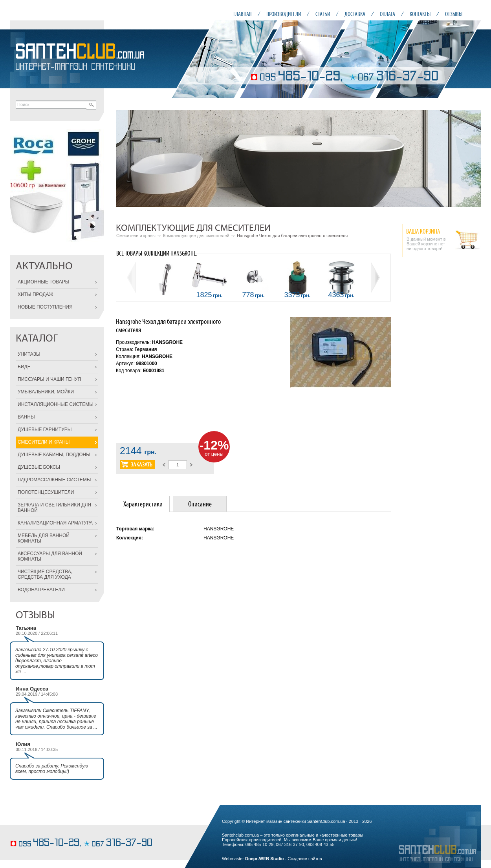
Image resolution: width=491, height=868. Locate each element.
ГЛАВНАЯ (243, 14)
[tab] (143, 504)
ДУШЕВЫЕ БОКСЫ (39, 467)
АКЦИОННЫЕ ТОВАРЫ (43, 282)
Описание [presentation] (200, 504)
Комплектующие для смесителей (196, 236)
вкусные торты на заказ (33, 831)
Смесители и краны (136, 236)
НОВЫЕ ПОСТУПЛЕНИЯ (45, 307)
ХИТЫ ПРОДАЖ (36, 294)
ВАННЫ (26, 417)
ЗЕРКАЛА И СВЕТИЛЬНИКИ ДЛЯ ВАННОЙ (54, 508)
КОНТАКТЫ (420, 14)
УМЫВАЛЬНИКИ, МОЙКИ (46, 392)
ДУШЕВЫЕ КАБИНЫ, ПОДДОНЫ (54, 455)
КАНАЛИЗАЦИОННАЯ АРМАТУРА (55, 523)
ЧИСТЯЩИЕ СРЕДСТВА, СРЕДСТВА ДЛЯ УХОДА (45, 574)
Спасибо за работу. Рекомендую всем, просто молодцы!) (52, 769)
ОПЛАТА (387, 14)
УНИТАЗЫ (29, 354)
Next (471, 159)
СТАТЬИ (323, 14)
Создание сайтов (305, 859)
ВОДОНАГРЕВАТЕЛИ (41, 590)
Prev (126, 159)
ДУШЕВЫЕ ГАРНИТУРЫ (45, 429)
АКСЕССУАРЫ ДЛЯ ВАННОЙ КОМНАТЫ (50, 556)
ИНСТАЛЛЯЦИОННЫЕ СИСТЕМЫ (56, 404)
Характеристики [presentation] (143, 504)
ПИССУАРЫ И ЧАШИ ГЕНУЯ (49, 379)
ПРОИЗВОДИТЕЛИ (284, 14)
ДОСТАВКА (355, 14)
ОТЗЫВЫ (454, 14)
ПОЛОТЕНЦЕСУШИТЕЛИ (46, 492)
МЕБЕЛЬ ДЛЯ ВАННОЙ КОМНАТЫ (44, 538)
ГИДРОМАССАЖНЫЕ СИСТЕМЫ (54, 480)
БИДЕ (24, 367)
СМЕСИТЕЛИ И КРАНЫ (44, 442)
